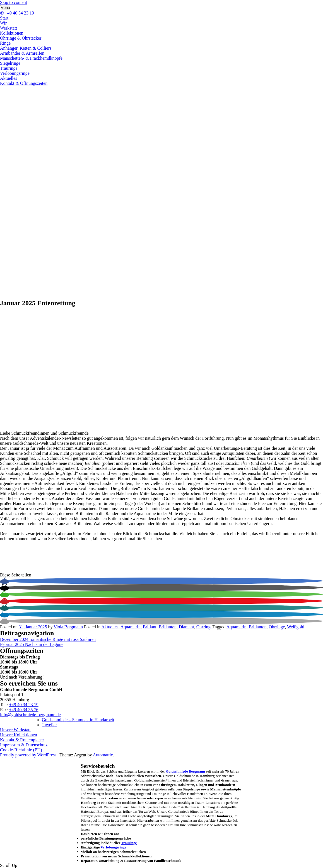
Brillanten (168, 627)
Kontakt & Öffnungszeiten (24, 83)
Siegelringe (10, 63)
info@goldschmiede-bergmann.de (30, 715)
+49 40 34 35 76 (24, 710)
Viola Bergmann (68, 627)
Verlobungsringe (15, 73)
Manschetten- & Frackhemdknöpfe (31, 58)
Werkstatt (9, 28)
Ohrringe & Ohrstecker (21, 38)
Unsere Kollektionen (19, 735)
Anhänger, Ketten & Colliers (26, 48)
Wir (3, 23)
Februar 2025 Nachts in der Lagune (32, 644)
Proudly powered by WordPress (28, 755)
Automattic (103, 755)
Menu (5, 8)
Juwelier (49, 725)
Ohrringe (204, 627)
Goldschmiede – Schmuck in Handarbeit (78, 720)
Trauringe (9, 68)
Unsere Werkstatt (15, 730)
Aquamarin (131, 627)
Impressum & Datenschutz (24, 745)
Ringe (5, 43)
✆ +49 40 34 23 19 (17, 13)
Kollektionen (12, 33)
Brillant (150, 627)
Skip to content (14, 2)
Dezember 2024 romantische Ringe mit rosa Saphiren (48, 639)
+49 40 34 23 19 (24, 705)
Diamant (186, 627)
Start (4, 18)
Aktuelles (9, 78)
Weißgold (296, 627)
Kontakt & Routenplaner (22, 740)
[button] (4, 582)
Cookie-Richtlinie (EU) (21, 750)
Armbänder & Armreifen (22, 53)
